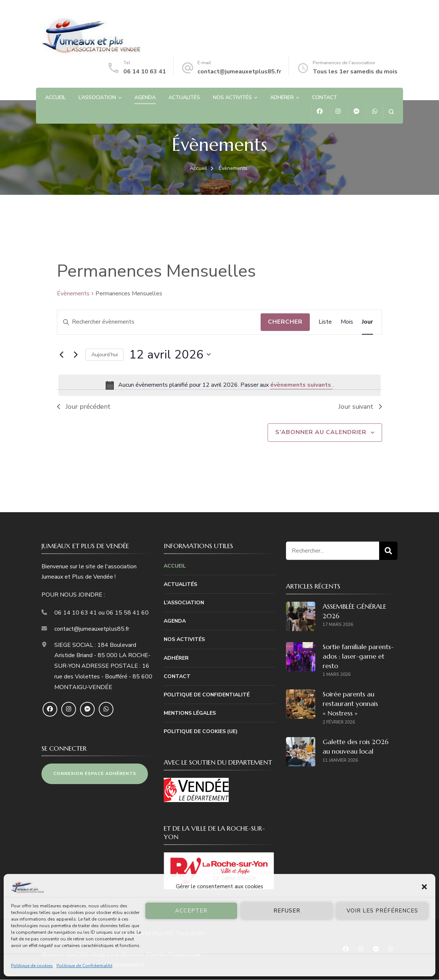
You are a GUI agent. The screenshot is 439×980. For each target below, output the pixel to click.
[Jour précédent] (61, 354)
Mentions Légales (190, 713)
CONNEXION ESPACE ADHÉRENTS (95, 774)
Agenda (145, 97)
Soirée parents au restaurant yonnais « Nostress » (350, 704)
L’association (97, 97)
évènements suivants (301, 385)
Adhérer (282, 97)
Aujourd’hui (105, 355)
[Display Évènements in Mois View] (347, 322)
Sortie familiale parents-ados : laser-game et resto (358, 657)
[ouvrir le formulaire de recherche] (391, 112)
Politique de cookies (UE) (201, 732)
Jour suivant (360, 407)
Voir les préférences (382, 911)
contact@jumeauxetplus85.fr (239, 72)
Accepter (191, 911)
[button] (424, 887)
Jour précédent (84, 407)
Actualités (184, 97)
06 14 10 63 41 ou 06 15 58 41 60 (101, 613)
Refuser (287, 911)
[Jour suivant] (76, 354)
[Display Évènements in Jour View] (367, 322)
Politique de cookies (32, 966)
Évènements (73, 294)
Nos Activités (232, 97)
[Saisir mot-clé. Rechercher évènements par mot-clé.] (159, 322)
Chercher (285, 322)
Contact (324, 97)
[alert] (219, 385)
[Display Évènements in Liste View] (325, 322)
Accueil (55, 97)
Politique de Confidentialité (84, 966)
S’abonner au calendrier (321, 433)
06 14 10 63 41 (145, 72)
